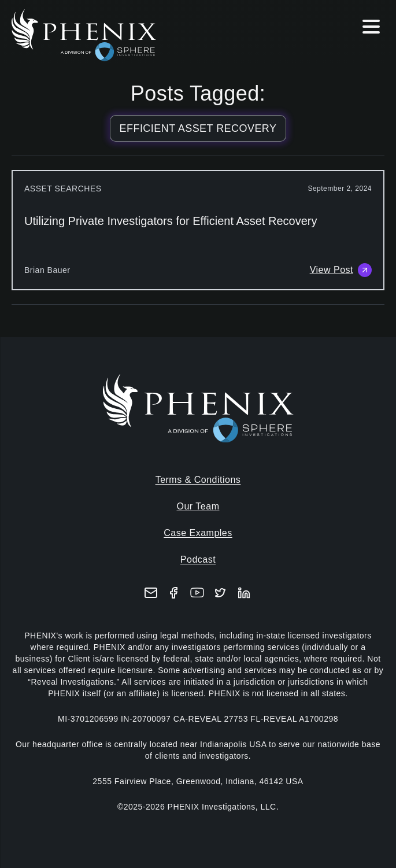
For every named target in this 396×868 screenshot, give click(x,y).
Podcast (198, 559)
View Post (341, 270)
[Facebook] (174, 593)
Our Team (198, 506)
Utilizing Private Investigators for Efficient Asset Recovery (171, 221)
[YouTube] (197, 593)
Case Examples (198, 533)
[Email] (151, 593)
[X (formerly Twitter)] (220, 593)
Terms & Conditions (198, 480)
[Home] (86, 35)
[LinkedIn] (244, 593)
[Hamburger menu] (371, 29)
